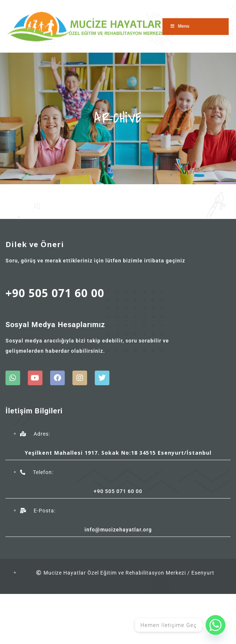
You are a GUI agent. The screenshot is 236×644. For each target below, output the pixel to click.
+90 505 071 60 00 (55, 293)
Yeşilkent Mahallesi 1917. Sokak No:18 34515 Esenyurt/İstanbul (118, 453)
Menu (180, 23)
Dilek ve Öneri (35, 244)
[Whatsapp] (216, 625)
